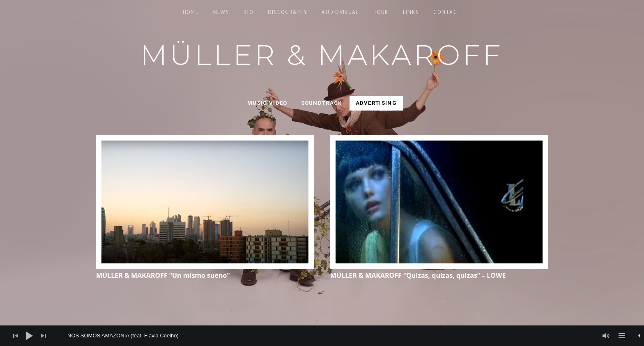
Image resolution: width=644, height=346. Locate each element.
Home (191, 12)
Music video (267, 103)
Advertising (376, 103)
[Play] (30, 336)
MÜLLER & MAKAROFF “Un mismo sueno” (163, 275)
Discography (287, 12)
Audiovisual (340, 12)
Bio (248, 12)
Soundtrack (322, 103)
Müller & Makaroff (322, 55)
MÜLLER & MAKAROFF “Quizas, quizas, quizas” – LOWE (418, 275)
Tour (381, 12)
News (221, 12)
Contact (447, 12)
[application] (322, 336)
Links (411, 12)
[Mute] (606, 336)
